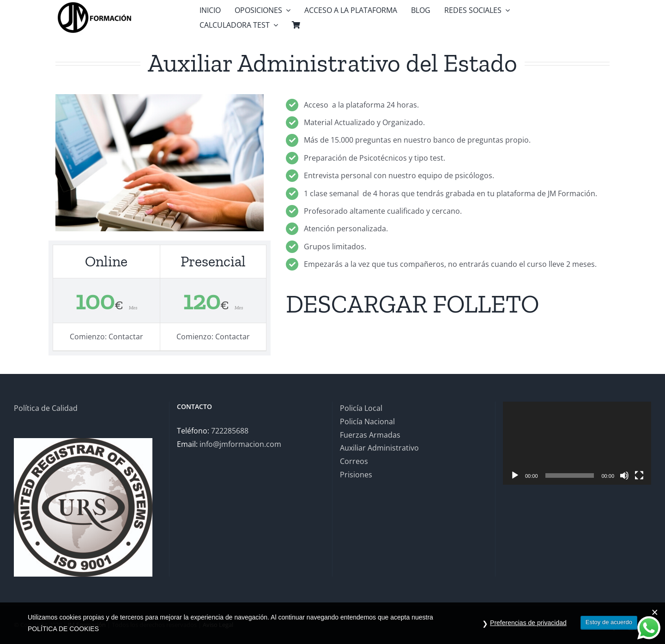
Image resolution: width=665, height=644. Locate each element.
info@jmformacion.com (240, 444)
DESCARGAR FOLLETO (412, 304)
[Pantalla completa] (639, 475)
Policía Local (361, 408)
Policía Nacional (367, 421)
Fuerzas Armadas (370, 435)
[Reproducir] (515, 475)
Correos (354, 461)
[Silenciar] (624, 475)
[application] (577, 443)
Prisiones (356, 475)
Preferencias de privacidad (528, 623)
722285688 (230, 431)
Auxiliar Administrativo (379, 448)
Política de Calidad (46, 408)
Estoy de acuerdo (609, 622)
